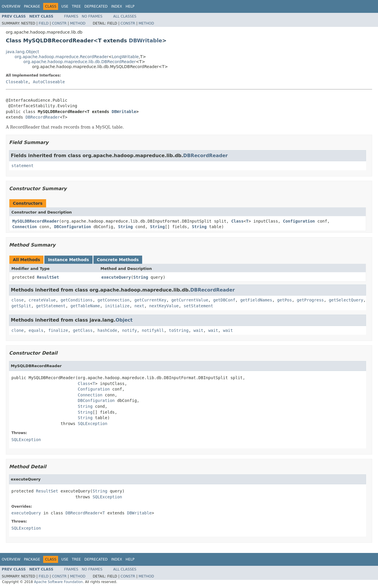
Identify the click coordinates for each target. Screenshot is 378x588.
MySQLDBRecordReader (36, 221)
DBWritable (145, 40)
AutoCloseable (49, 82)
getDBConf (224, 300)
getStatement (51, 306)
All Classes (125, 16)
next (139, 306)
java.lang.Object (22, 52)
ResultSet (48, 277)
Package (32, 6)
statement (22, 166)
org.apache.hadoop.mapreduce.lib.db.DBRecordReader (80, 62)
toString (179, 330)
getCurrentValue (190, 300)
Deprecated (96, 6)
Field (43, 23)
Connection (25, 227)
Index (117, 6)
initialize (117, 306)
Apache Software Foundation (58, 582)
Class (237, 221)
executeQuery (116, 277)
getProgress (310, 300)
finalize (58, 330)
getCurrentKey (150, 300)
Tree (76, 6)
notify (129, 330)
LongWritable (125, 57)
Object (124, 320)
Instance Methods (68, 260)
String (125, 227)
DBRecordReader (43, 117)
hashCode (107, 330)
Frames (71, 16)
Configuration (299, 221)
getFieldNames (256, 300)
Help (130, 6)
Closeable (17, 82)
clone (18, 330)
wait (198, 330)
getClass (83, 330)
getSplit (21, 306)
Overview (11, 6)
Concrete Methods (118, 260)
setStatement (198, 306)
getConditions (77, 300)
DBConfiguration (72, 227)
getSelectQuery (346, 300)
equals (36, 330)
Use (65, 6)
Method (78, 23)
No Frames (92, 16)
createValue (42, 300)
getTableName (85, 306)
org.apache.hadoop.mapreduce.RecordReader (62, 57)
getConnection (114, 300)
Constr (59, 23)
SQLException (93, 424)
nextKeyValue (164, 306)
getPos (284, 300)
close (18, 300)
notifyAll (153, 330)
